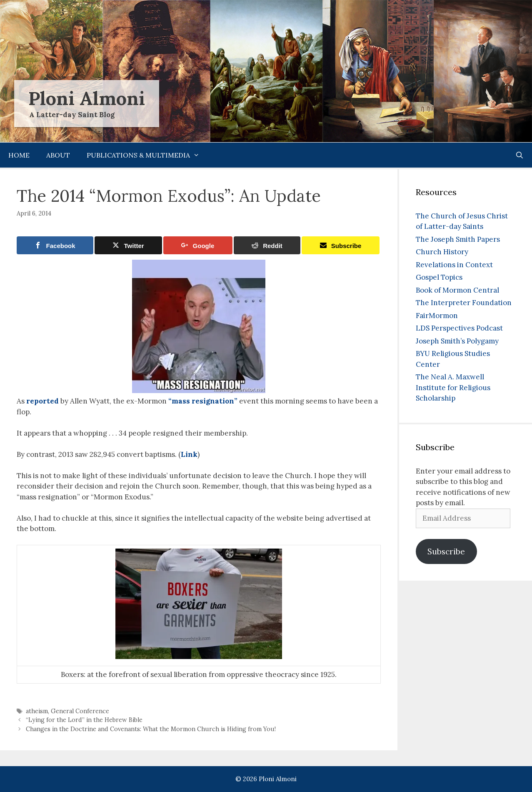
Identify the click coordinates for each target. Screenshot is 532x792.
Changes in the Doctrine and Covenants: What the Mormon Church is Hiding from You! (151, 729)
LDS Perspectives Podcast (459, 328)
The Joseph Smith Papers (458, 239)
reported (42, 401)
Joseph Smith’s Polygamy (457, 341)
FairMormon (437, 316)
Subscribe (446, 551)
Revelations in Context (454, 265)
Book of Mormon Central (457, 290)
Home (19, 155)
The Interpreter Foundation (464, 303)
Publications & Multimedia (147, 155)
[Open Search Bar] (519, 155)
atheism (37, 711)
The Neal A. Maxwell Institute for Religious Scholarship (453, 387)
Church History (442, 252)
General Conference (80, 711)
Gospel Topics (439, 277)
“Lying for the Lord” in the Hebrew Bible (84, 720)
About (58, 155)
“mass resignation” (203, 401)
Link (189, 454)
